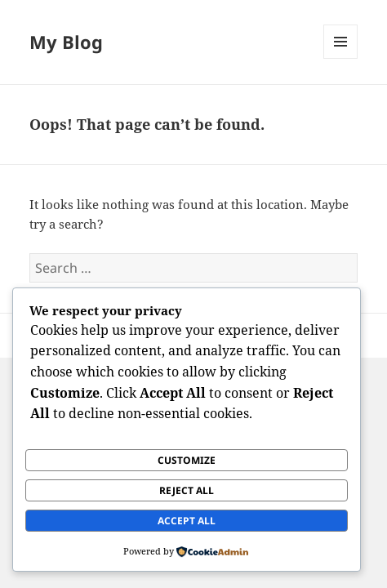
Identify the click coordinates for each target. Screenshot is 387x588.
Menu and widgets (341, 58)
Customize (187, 460)
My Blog (66, 42)
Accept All (187, 521)
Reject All (187, 490)
